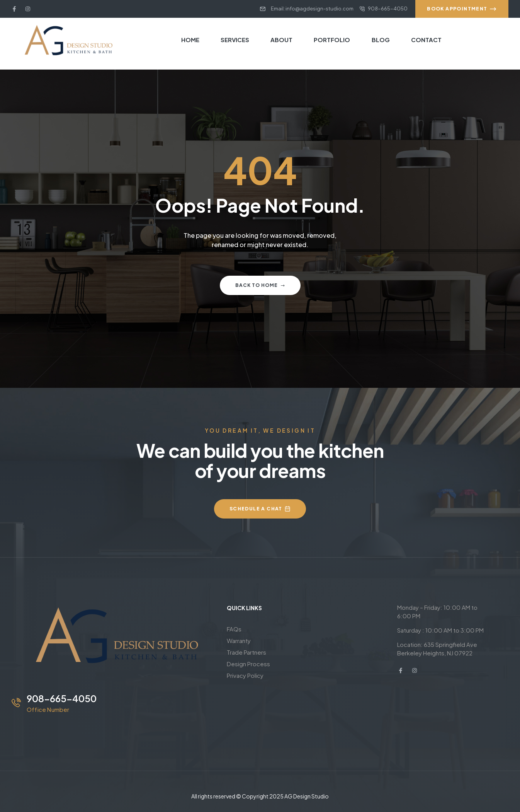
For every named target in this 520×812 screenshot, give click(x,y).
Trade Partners (246, 652)
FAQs (234, 629)
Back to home (260, 285)
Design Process (248, 664)
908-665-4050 (62, 698)
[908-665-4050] (16, 703)
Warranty (239, 641)
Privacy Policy (245, 675)
